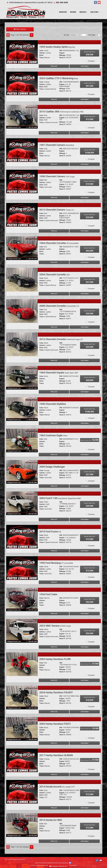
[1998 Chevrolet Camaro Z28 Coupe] (22, 181)
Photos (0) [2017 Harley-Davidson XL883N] (54, 774)
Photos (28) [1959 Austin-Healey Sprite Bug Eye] (54, 66)
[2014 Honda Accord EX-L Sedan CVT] (22, 792)
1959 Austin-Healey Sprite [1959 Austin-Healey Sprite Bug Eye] (57, 47)
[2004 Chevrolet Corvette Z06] (22, 279)
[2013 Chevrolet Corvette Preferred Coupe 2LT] (22, 344)
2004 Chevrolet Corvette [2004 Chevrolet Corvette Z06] (54, 275)
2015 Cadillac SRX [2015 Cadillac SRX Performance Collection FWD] (61, 112)
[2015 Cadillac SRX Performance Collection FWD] (22, 117)
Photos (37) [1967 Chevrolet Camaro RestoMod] (54, 164)
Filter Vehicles (20, 29)
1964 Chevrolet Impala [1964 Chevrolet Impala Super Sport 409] (59, 373)
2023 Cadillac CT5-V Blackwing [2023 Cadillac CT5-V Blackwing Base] (59, 78)
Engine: (62, 53)
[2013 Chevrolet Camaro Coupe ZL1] (22, 215)
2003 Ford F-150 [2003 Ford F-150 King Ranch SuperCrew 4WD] (60, 498)
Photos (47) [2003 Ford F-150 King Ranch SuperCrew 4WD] (54, 519)
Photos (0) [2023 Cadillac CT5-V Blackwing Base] (54, 99)
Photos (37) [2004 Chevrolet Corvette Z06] (54, 294)
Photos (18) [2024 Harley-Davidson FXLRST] (54, 712)
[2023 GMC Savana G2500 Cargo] (22, 631)
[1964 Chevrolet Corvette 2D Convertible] (22, 248)
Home (6, 859)
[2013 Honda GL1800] (22, 825)
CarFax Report (85, 66)
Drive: (41, 55)
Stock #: (62, 58)
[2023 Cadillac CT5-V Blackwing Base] (22, 83)
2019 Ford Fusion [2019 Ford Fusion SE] (50, 532)
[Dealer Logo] (26, 12)
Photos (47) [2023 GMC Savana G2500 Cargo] (54, 647)
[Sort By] (79, 35)
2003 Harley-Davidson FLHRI (55, 659)
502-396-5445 (62, 2)
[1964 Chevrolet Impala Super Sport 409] (22, 378)
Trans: (42, 58)
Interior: (42, 53)
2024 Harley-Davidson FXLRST (56, 692)
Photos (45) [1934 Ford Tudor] (54, 614)
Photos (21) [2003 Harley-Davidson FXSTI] (54, 743)
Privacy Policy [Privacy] (22, 859)
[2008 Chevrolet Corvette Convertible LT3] (22, 311)
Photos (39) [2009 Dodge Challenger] (54, 486)
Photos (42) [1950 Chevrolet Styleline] (54, 423)
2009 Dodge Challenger (52, 467)
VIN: (61, 51)
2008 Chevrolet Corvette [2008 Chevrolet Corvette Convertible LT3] (59, 306)
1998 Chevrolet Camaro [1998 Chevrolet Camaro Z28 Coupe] (57, 176)
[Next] (32, 35)
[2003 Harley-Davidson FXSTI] (22, 729)
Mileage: (62, 55)
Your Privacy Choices (65, 863)
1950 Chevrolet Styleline (53, 404)
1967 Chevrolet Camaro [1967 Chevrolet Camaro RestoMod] (57, 145)
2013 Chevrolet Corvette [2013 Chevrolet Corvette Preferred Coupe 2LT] (61, 339)
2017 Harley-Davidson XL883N (56, 755)
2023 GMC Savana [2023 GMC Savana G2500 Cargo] (55, 626)
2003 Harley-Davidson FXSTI (55, 724)
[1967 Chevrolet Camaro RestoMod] (22, 150)
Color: (42, 51)
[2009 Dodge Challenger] (22, 472)
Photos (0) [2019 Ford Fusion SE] (54, 551)
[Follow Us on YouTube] (99, 3)
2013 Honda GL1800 (51, 820)
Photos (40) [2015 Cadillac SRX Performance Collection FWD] (54, 133)
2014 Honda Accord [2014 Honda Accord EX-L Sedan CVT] (57, 787)
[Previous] (8, 35)
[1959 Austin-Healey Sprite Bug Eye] (22, 52)
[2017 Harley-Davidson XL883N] (22, 760)
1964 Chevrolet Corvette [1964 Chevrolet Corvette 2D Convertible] (59, 243)
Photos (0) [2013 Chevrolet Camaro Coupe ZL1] (54, 231)
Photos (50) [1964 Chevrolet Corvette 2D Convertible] (54, 262)
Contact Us (16, 859)
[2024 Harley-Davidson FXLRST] (22, 697)
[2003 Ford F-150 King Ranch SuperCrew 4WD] (22, 503)
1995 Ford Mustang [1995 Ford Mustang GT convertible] (56, 563)
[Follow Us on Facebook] (96, 3)
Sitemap (56, 863)
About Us (10, 859)
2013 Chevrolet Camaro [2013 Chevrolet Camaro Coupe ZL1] (57, 210)
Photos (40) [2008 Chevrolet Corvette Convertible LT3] (54, 327)
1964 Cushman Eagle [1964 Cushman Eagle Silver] (53, 435)
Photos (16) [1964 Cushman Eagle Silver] (54, 455)
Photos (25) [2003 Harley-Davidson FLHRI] (54, 680)
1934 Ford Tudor (48, 594)
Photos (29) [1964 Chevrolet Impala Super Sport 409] (54, 392)
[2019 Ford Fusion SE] (22, 537)
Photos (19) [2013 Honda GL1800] (54, 841)
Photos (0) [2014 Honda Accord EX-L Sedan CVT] (54, 808)
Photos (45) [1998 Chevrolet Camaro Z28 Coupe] (54, 198)
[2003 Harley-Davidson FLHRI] (22, 664)
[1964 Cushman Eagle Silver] (22, 440)
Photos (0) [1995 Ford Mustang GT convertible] (54, 582)
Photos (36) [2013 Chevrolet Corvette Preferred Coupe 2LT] (54, 360)
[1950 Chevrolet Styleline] (22, 409)
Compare (91, 61)
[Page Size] (98, 35)
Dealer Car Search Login (41, 863)
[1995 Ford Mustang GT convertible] (22, 568)
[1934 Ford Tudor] (22, 599)
